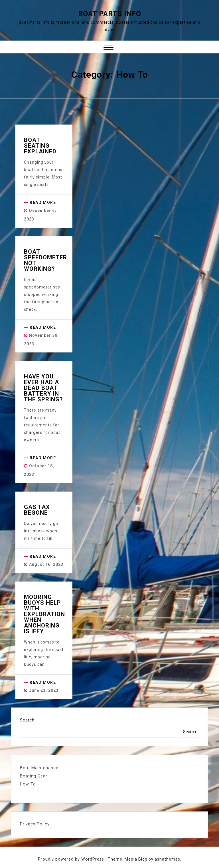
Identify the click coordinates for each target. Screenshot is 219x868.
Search (27, 720)
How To (28, 784)
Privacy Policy (34, 823)
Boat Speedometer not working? (45, 260)
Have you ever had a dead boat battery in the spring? (43, 388)
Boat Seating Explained (40, 146)
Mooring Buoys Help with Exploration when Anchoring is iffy (44, 614)
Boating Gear (33, 776)
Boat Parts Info (110, 14)
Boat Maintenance (39, 768)
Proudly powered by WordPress (72, 859)
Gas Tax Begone (37, 510)
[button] (109, 48)
